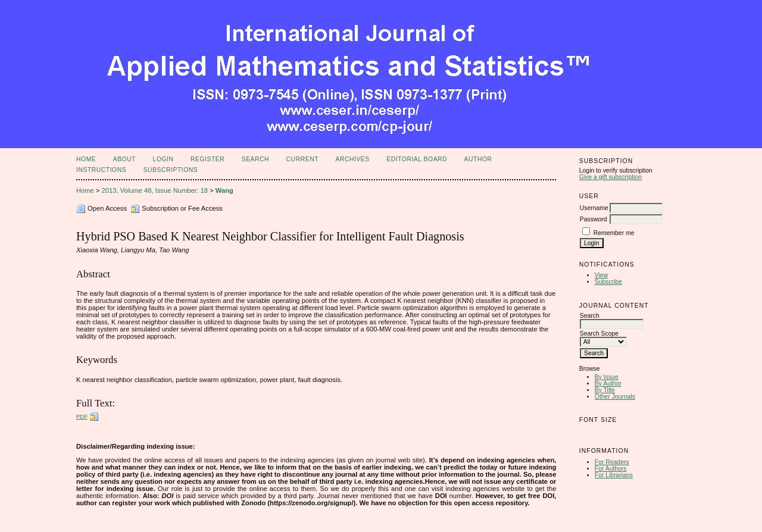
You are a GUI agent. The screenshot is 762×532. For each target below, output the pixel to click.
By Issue (607, 377)
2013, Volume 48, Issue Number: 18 (155, 190)
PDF (82, 416)
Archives (352, 159)
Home (86, 159)
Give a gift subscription (610, 177)
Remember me (614, 233)
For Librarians (614, 475)
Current (302, 159)
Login (163, 159)
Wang (224, 190)
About (124, 159)
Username (594, 208)
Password (594, 219)
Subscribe (608, 282)
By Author (608, 384)
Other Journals (615, 397)
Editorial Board (417, 159)
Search (255, 159)
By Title (605, 390)
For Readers (612, 462)
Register (207, 159)
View (601, 275)
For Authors (611, 469)
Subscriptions (171, 170)
